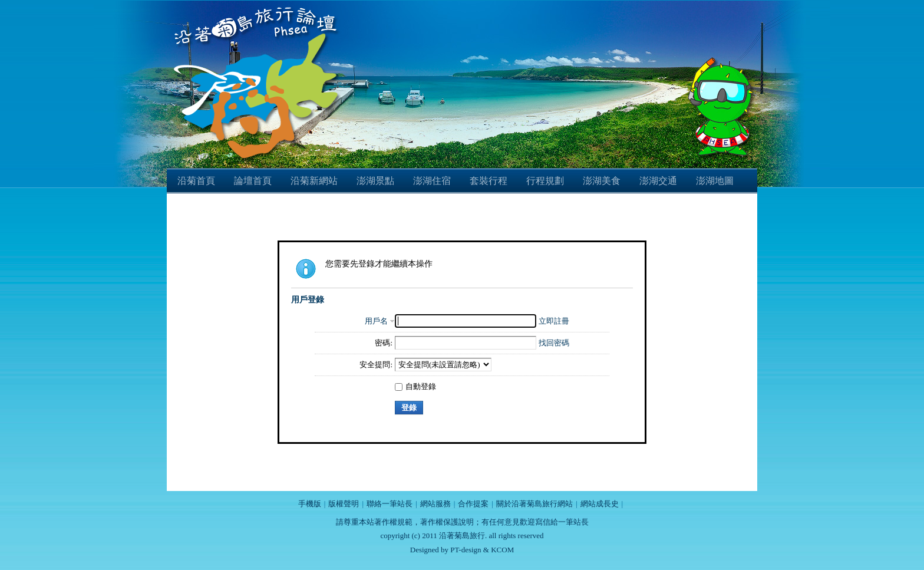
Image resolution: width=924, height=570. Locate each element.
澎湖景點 (375, 181)
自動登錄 (415, 386)
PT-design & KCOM (482, 550)
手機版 (310, 504)
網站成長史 (600, 504)
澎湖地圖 (715, 181)
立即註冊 (554, 321)
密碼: (384, 343)
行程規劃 (545, 181)
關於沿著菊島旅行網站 (534, 504)
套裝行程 (489, 181)
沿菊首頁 (196, 181)
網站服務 (435, 504)
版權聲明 (344, 504)
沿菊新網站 (314, 181)
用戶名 (376, 321)
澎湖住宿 (432, 181)
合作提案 (473, 504)
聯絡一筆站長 (390, 504)
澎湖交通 (658, 181)
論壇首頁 (253, 181)
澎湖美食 (602, 181)
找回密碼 (554, 343)
